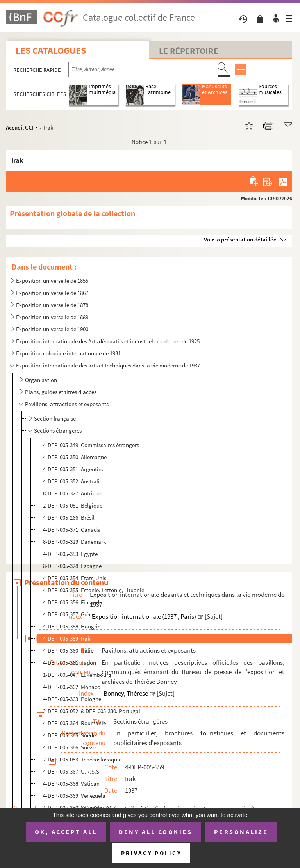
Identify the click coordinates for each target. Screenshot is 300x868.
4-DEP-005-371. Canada (71, 530)
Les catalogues (51, 51)
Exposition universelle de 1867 (52, 293)
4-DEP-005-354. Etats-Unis (75, 578)
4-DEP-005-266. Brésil (69, 517)
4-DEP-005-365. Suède (69, 735)
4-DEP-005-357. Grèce (69, 614)
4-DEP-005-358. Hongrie (72, 626)
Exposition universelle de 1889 (52, 317)
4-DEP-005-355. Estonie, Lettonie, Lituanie (94, 590)
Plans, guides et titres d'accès (61, 392)
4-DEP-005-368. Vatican (71, 784)
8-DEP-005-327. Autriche (72, 493)
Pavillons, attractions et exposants (67, 404)
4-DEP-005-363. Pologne (72, 699)
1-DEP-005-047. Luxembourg (77, 675)
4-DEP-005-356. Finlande (72, 602)
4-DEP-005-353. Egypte (70, 554)
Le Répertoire (189, 51)
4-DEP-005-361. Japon (70, 663)
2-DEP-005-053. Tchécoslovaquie (82, 759)
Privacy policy (151, 853)
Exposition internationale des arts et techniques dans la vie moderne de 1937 (108, 365)
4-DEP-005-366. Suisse (70, 747)
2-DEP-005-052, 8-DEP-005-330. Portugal (92, 711)
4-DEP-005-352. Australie (73, 481)
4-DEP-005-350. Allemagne (75, 457)
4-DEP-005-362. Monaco (72, 687)
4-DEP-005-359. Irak (67, 638)
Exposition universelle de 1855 (52, 281)
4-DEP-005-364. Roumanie (74, 723)
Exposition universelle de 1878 (52, 305)
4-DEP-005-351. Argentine (74, 469)
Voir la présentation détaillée (240, 239)
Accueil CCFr (22, 127)
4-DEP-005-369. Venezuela (74, 796)
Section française (55, 418)
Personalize (241, 832)
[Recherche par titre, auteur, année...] (141, 69)
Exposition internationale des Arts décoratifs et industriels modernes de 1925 (108, 341)
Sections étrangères (58, 430)
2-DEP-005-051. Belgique (73, 505)
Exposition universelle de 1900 (52, 329)
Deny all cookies (155, 832)
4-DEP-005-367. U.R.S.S (71, 771)
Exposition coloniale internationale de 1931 (68, 353)
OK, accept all (66, 832)
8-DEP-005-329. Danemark (74, 542)
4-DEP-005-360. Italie (68, 651)
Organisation (41, 380)
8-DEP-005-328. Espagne (72, 566)
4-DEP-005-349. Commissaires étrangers (91, 445)
